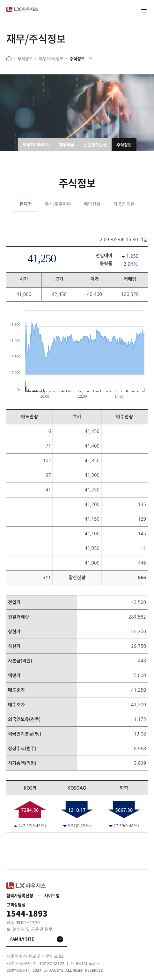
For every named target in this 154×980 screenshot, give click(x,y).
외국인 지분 (124, 204)
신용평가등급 (95, 144)
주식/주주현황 (58, 204)
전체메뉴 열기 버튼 (144, 10)
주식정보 (77, 58)
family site (22, 939)
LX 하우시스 (22, 10)
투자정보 (25, 58)
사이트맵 (52, 895)
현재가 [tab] (26, 204)
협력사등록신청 (20, 895)
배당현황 (92, 204)
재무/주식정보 (51, 58)
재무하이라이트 (36, 144)
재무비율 (67, 144)
